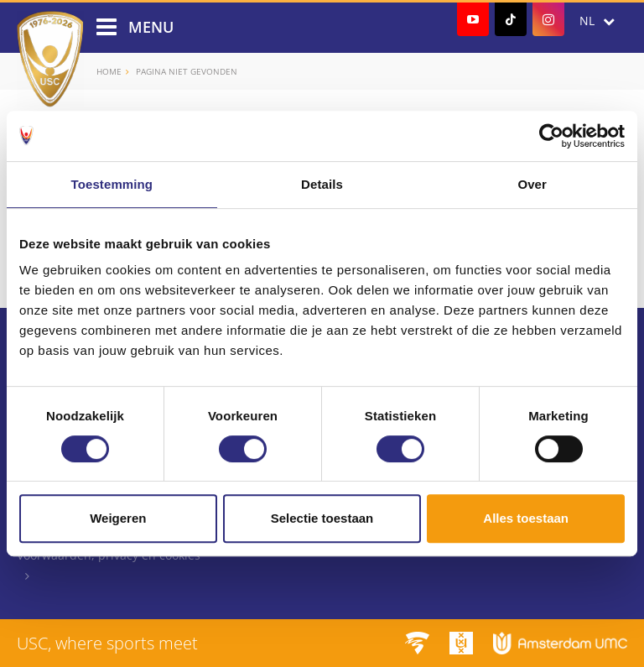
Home (109, 71)
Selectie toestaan (322, 518)
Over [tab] (532, 184)
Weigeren (118, 518)
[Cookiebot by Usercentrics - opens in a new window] (551, 136)
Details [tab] (322, 184)
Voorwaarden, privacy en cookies (109, 555)
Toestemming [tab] (112, 184)
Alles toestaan (526, 518)
